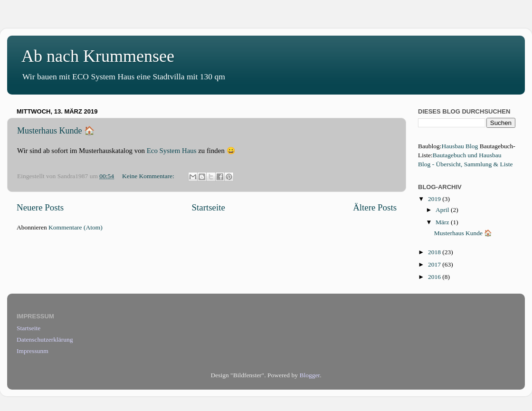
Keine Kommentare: (149, 176)
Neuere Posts (40, 207)
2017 (435, 264)
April (443, 210)
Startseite (209, 207)
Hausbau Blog (460, 146)
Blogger (309, 375)
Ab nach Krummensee (98, 56)
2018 (435, 252)
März (443, 222)
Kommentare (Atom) (76, 227)
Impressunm (33, 351)
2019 (435, 199)
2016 (435, 277)
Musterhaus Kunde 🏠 (56, 131)
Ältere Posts (375, 207)
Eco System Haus (172, 151)
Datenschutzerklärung (45, 339)
